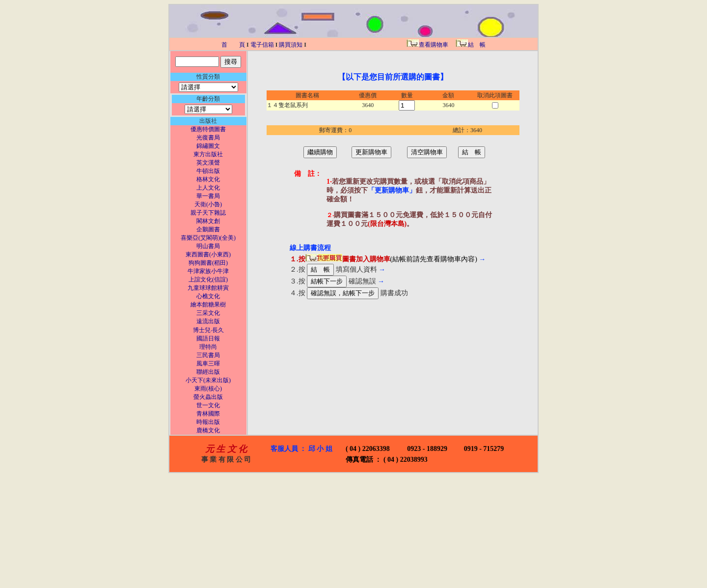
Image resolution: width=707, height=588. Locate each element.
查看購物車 (427, 45)
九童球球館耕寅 (208, 288)
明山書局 (208, 246)
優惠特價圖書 (208, 129)
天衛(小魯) (208, 204)
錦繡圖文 (208, 146)
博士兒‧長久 (208, 330)
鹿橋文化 (208, 430)
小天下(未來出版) (208, 380)
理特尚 (208, 347)
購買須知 (291, 45)
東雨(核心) (208, 389)
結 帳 (470, 45)
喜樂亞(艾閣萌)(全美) (208, 238)
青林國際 (208, 414)
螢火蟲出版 (208, 397)
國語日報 (208, 338)
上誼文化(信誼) (208, 280)
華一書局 (208, 196)
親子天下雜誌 (208, 213)
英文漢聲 (208, 163)
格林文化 (208, 179)
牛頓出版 (208, 171)
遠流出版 (208, 321)
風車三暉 (208, 364)
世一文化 (208, 405)
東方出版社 (208, 154)
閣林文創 (208, 221)
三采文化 (208, 313)
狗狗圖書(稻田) (208, 263)
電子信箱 (262, 45)
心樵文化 (208, 296)
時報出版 (208, 422)
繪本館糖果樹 (208, 305)
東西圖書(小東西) (208, 254)
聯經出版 (208, 372)
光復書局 (208, 138)
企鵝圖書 (208, 229)
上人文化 (208, 188)
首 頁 (233, 45)
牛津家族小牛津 (208, 271)
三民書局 (208, 355)
